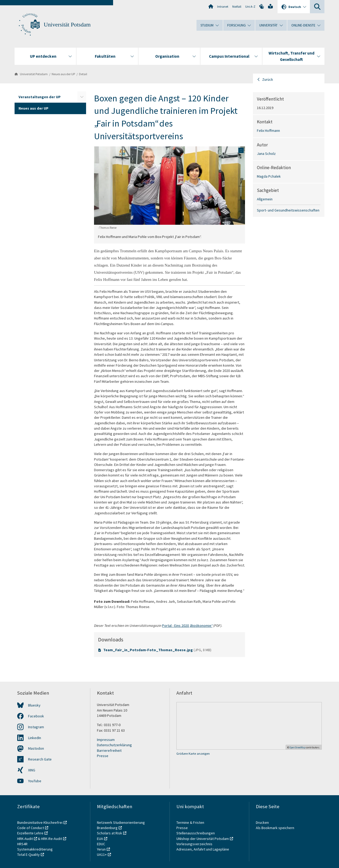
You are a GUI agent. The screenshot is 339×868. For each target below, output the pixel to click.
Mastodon (36, 748)
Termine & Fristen (191, 822)
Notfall (237, 6)
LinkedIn (35, 738)
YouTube (35, 781)
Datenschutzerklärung (114, 745)
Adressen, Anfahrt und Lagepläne (203, 849)
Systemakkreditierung (35, 849)
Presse (103, 756)
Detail (83, 74)
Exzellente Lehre (30, 833)
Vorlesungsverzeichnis (195, 844)
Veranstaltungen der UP (40, 97)
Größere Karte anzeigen (193, 754)
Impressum (106, 740)
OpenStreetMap (297, 747)
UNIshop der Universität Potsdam (203, 839)
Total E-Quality (28, 854)
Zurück (268, 79)
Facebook (36, 716)
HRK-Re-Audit (52, 839)
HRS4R (22, 844)
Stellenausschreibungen (196, 833)
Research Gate (40, 759)
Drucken (262, 822)
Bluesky (34, 705)
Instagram (36, 727)
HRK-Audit (25, 839)
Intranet (223, 6)
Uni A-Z (250, 6)
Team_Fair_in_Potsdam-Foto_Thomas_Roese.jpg (148, 650)
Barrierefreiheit (109, 750)
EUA (100, 839)
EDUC (101, 844)
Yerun (101, 849)
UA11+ (102, 854)
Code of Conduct (31, 828)
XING (32, 770)
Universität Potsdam (67, 25)
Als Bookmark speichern (275, 828)
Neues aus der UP (63, 74)
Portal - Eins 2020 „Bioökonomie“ (187, 626)
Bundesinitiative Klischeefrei (40, 822)
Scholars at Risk (110, 833)
